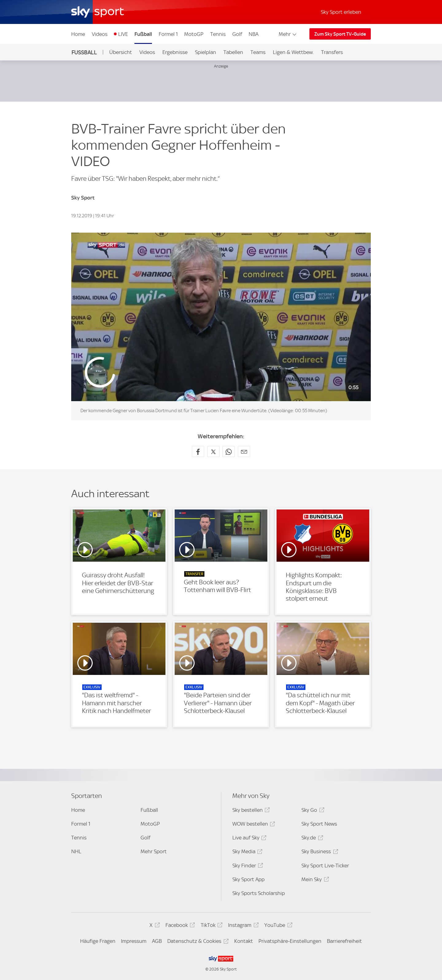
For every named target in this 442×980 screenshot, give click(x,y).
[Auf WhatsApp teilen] (229, 451)
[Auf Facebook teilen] (198, 451)
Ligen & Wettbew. (293, 52)
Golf (237, 34)
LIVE (123, 34)
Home (78, 34)
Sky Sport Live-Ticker (325, 866)
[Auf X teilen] (213, 451)
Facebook (179, 926)
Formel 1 (168, 34)
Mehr (288, 34)
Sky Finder (247, 867)
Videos (100, 34)
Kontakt (244, 941)
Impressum (134, 941)
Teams (258, 52)
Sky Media (246, 852)
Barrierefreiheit (344, 941)
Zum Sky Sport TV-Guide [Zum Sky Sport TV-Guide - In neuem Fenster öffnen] (340, 34)
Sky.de (311, 839)
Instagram (242, 926)
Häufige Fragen (98, 941)
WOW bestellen (253, 825)
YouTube (277, 926)
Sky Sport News (319, 824)
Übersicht (121, 52)
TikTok (211, 926)
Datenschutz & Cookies (197, 942)
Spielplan (205, 52)
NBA (254, 34)
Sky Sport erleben (341, 12)
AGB (157, 941)
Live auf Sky (248, 839)
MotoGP (194, 34)
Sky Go (312, 811)
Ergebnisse (175, 52)
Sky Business (319, 852)
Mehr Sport (154, 851)
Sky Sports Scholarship (259, 893)
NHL (76, 851)
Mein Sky (314, 880)
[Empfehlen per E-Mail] (244, 451)
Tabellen (233, 52)
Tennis (218, 34)
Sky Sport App (248, 879)
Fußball (143, 34)
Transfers (332, 52)
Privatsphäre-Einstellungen (290, 941)
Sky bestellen (250, 811)
